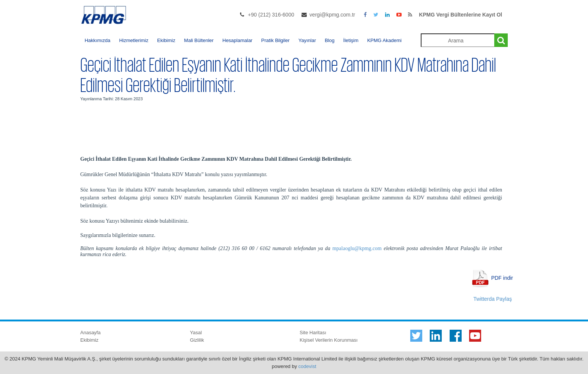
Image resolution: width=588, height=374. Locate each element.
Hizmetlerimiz (134, 40)
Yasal (196, 333)
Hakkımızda (98, 40)
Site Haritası (313, 333)
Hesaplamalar (237, 40)
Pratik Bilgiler (276, 40)
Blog (330, 40)
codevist (307, 366)
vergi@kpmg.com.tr (332, 15)
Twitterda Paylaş (493, 299)
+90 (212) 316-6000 (271, 15)
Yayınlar (307, 40)
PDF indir (502, 277)
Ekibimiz (166, 40)
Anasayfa (90, 333)
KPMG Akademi (384, 40)
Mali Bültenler (199, 40)
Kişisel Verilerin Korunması (329, 340)
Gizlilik (197, 340)
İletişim (351, 40)
